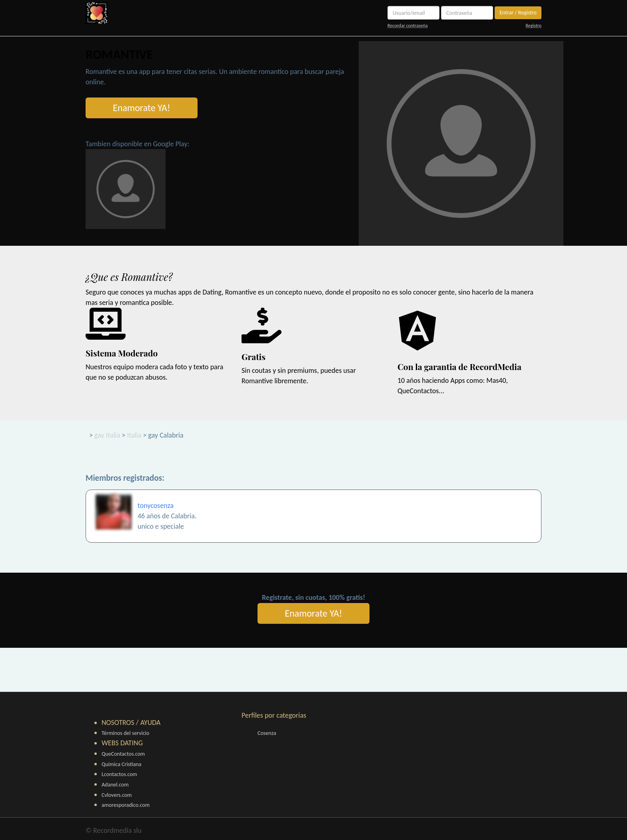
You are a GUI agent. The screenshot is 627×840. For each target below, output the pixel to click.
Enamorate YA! (142, 108)
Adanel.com (115, 785)
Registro (533, 26)
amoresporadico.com (126, 805)
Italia (134, 435)
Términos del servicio (125, 733)
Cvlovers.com (117, 795)
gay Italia (107, 435)
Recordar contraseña (407, 26)
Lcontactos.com (119, 774)
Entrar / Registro (518, 13)
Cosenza (267, 733)
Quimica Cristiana (122, 764)
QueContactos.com (123, 754)
